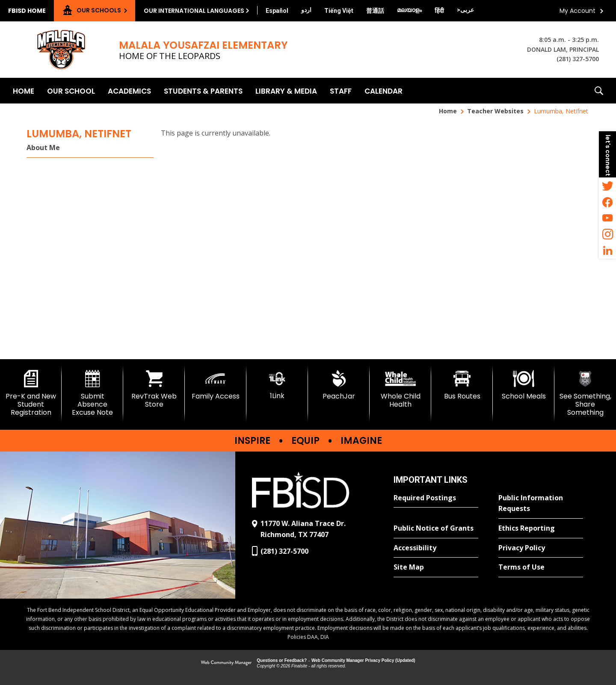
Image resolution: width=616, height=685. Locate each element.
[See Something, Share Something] (585, 394)
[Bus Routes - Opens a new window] (462, 385)
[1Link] (277, 385)
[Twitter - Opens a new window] (607, 186)
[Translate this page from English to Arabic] (465, 10)
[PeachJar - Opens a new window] (339, 385)
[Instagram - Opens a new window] (607, 234)
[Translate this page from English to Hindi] (439, 11)
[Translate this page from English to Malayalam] (409, 10)
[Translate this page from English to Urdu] (306, 10)
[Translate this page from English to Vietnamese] (339, 11)
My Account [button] (577, 11)
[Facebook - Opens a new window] (607, 202)
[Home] (24, 91)
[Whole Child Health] (400, 389)
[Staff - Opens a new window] (341, 91)
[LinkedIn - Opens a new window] (607, 251)
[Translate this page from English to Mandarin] (375, 11)
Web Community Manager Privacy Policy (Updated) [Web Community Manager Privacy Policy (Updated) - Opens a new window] (363, 660)
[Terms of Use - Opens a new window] (541, 567)
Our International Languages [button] (194, 11)
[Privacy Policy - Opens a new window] (541, 548)
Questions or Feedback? (282, 660)
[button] (599, 91)
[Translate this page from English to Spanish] (277, 11)
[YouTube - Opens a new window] (607, 218)
